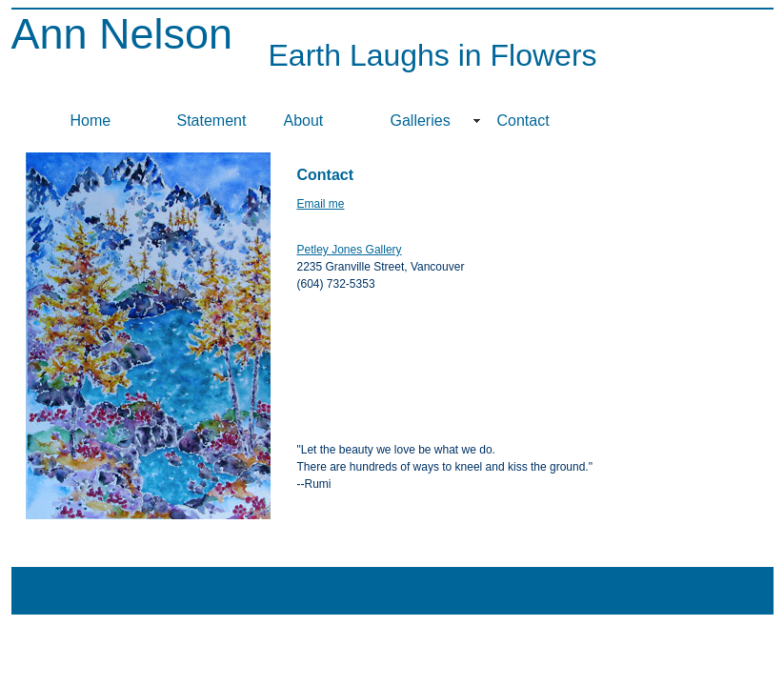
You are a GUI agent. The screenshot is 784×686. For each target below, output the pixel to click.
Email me (321, 204)
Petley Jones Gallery (350, 250)
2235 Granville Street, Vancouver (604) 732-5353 (381, 267)
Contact (523, 121)
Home (91, 121)
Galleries (421, 121)
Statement (212, 121)
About (304, 121)
